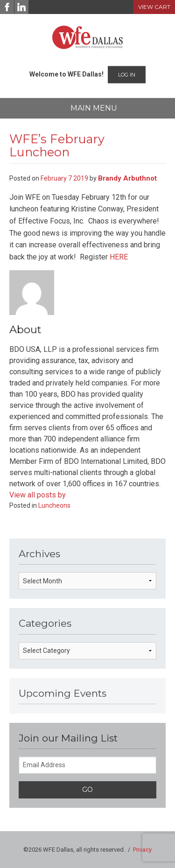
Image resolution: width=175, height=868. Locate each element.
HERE (119, 257)
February (54, 178)
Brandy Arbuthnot (127, 178)
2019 (81, 178)
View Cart (154, 7)
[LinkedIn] (21, 7)
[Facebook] (7, 7)
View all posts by (38, 495)
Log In (127, 75)
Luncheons (54, 505)
